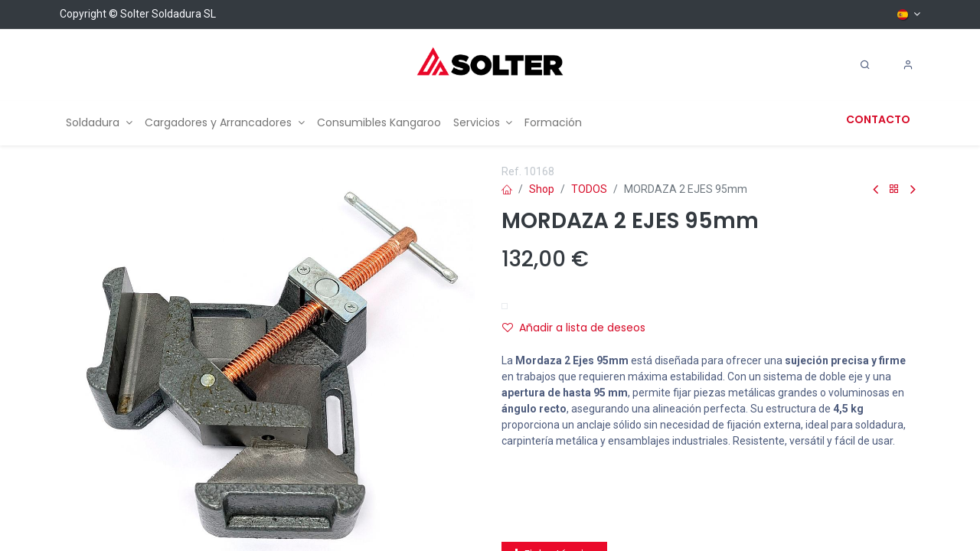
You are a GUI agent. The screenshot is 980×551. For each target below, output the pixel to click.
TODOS (589, 189)
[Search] (865, 65)
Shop (542, 189)
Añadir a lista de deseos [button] (574, 328)
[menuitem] (99, 123)
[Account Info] (908, 65)
